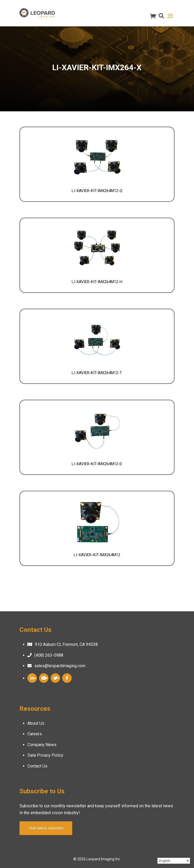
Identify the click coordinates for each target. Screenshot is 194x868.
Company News (42, 745)
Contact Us (37, 766)
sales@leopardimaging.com (60, 666)
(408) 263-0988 (49, 655)
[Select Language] (174, 861)
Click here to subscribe (46, 828)
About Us (36, 723)
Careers (35, 734)
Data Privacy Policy (45, 755)
